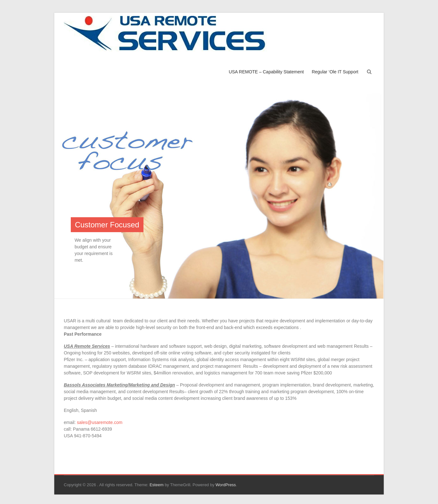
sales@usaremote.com (100, 422)
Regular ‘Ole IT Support (335, 72)
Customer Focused (107, 225)
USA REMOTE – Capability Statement (266, 72)
